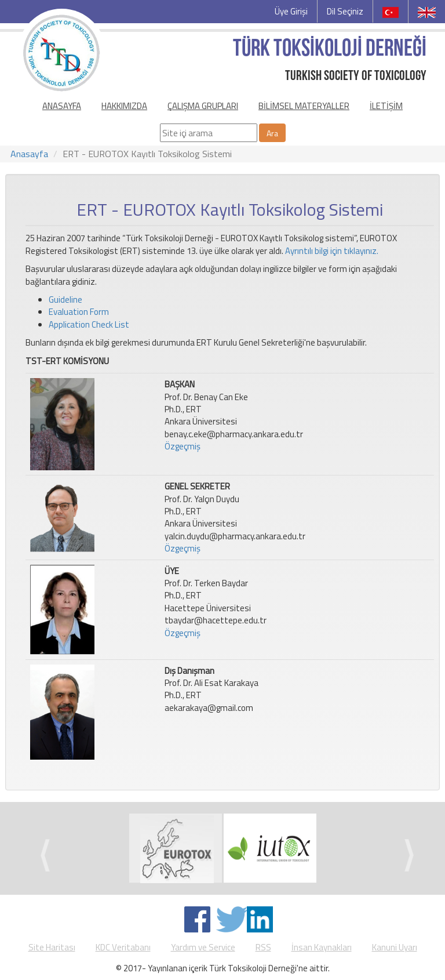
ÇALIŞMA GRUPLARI (203, 106)
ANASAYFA (62, 106)
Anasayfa (29, 154)
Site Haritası (52, 947)
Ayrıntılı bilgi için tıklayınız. (332, 251)
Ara (272, 133)
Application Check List (89, 324)
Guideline (65, 300)
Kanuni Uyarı (395, 947)
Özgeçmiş (183, 446)
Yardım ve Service (203, 947)
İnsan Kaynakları (322, 947)
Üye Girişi (291, 11)
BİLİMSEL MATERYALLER (304, 106)
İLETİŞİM (386, 106)
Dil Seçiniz (345, 11)
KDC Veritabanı (123, 947)
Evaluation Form (79, 312)
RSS (263, 947)
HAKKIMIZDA (124, 106)
